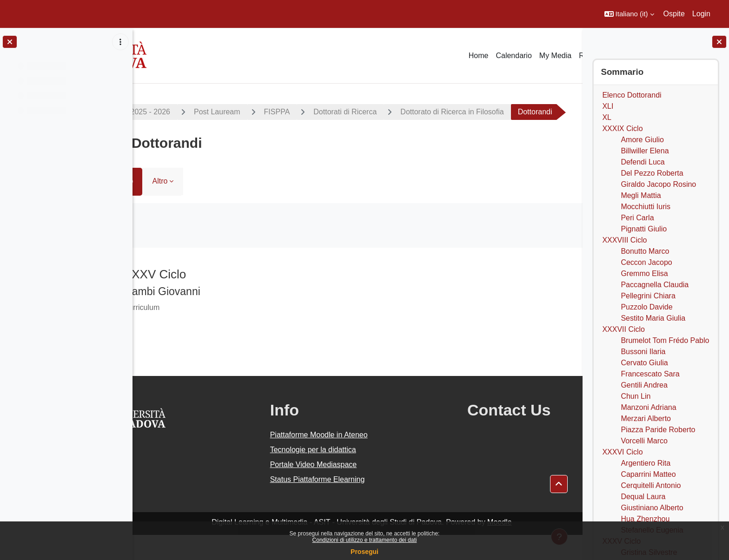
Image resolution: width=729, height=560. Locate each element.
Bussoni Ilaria (643, 352)
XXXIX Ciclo (622, 128)
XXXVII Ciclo (623, 329)
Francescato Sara (650, 374)
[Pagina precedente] (144, 297)
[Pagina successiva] (571, 297)
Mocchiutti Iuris (646, 207)
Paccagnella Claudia (655, 285)
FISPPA (313, 112)
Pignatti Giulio (644, 229)
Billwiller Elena (645, 151)
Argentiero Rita (646, 463)
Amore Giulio (642, 140)
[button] (629, 14)
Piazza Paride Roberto (658, 430)
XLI (608, 106)
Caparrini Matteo (648, 474)
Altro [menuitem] (196, 206)
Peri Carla (637, 218)
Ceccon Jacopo (646, 262)
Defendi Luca (643, 162)
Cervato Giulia (644, 363)
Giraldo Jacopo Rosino (658, 184)
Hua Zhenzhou (645, 519)
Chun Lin (636, 396)
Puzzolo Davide (646, 307)
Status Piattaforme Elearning (341, 504)
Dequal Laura (643, 497)
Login (701, 14)
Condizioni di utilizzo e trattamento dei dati (365, 540)
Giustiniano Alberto (652, 508)
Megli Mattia (641, 195)
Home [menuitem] (479, 56)
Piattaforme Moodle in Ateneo (342, 460)
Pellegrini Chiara (648, 296)
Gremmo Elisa (644, 273)
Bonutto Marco (645, 251)
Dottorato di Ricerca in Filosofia (488, 112)
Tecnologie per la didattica (336, 475)
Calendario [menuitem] (514, 56)
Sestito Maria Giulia (653, 318)
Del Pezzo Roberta (652, 173)
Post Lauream (253, 112)
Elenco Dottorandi (632, 95)
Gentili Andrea (644, 385)
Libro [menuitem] (161, 206)
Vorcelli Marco (644, 441)
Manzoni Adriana (648, 407)
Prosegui (364, 552)
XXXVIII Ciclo (624, 240)
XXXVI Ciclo (622, 452)
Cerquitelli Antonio (651, 485)
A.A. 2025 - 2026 (178, 112)
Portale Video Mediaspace (337, 490)
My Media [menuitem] (555, 56)
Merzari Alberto (646, 418)
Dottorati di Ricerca (381, 112)
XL (607, 117)
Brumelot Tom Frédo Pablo (665, 340)
